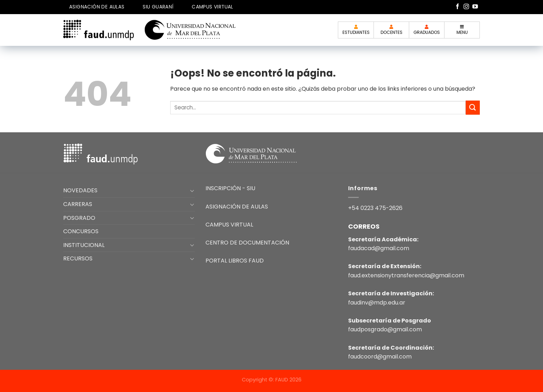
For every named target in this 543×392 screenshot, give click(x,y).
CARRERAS (78, 204)
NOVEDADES (80, 190)
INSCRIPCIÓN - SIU (230, 188)
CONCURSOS (81, 231)
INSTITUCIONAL (84, 245)
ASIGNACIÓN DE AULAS (97, 7)
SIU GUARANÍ (158, 7)
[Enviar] (473, 107)
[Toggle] (192, 191)
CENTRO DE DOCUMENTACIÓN (247, 243)
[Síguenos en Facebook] (458, 7)
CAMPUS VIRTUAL (213, 7)
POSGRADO (79, 218)
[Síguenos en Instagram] (466, 7)
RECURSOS (78, 258)
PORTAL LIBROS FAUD (235, 261)
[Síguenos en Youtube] (475, 7)
